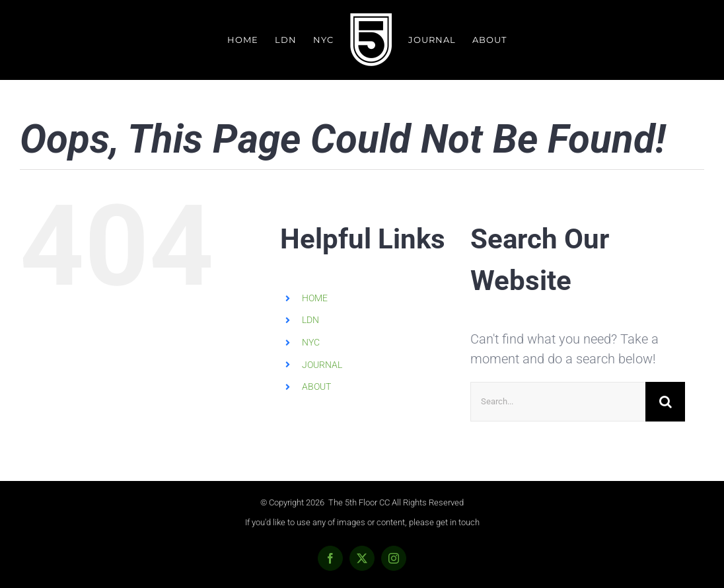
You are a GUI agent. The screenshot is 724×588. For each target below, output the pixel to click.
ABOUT (316, 386)
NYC (311, 342)
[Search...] (558, 402)
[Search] (665, 402)
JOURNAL (322, 365)
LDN (310, 320)
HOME (315, 298)
